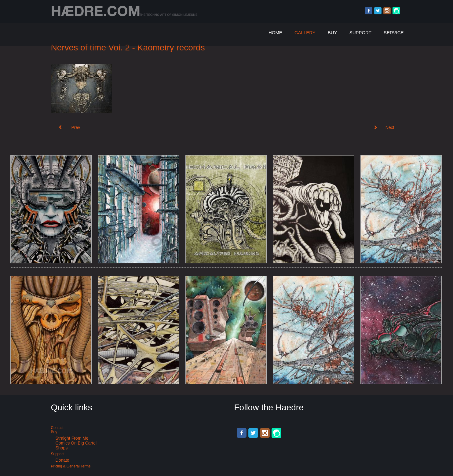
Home (275, 33)
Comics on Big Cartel (76, 443)
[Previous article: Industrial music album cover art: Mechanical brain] (70, 127)
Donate (62, 460)
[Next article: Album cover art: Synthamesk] (384, 127)
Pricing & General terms (71, 466)
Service (394, 33)
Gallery (305, 33)
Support (360, 33)
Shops (62, 448)
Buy (332, 33)
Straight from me (72, 438)
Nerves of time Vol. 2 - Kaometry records (128, 48)
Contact (57, 428)
